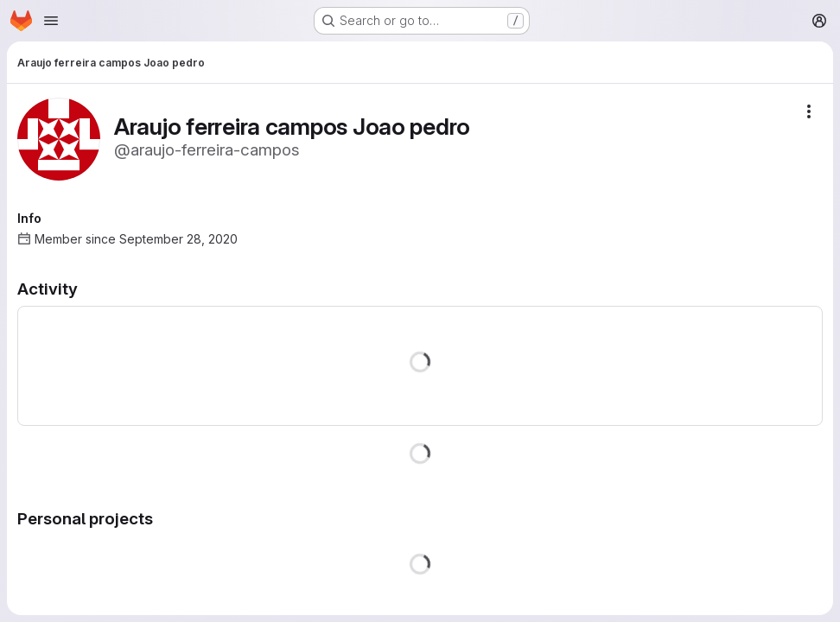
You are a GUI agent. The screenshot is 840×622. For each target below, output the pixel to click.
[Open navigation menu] (51, 21)
